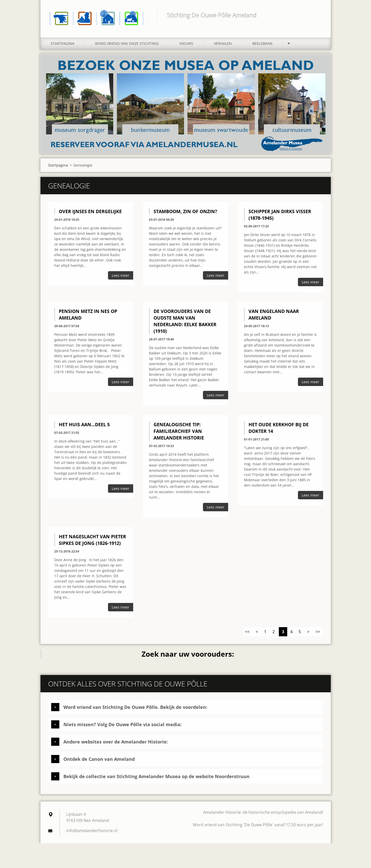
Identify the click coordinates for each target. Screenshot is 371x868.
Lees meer (121, 277)
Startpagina (63, 45)
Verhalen (223, 45)
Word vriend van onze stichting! (127, 45)
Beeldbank (263, 45)
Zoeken (318, 15)
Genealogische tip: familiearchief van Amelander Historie (179, 433)
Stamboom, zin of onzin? (185, 213)
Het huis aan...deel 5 (84, 426)
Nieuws (186, 45)
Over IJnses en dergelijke (90, 213)
